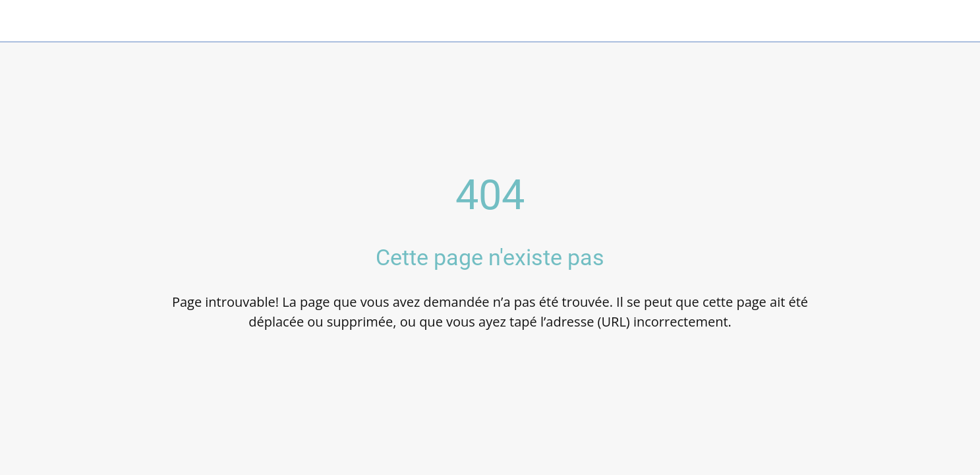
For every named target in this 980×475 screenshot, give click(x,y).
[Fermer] (26, 21)
